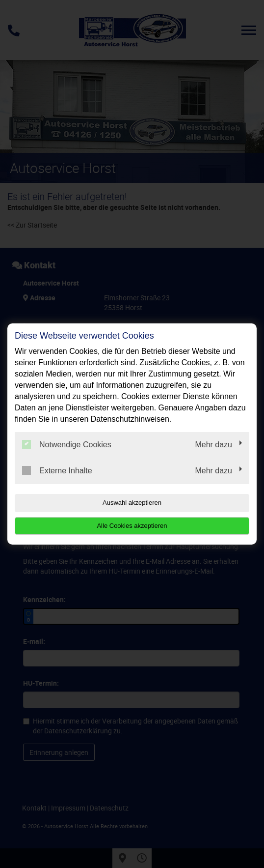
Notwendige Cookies (67, 444)
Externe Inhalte (57, 470)
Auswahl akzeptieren (132, 503)
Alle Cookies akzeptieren (132, 526)
